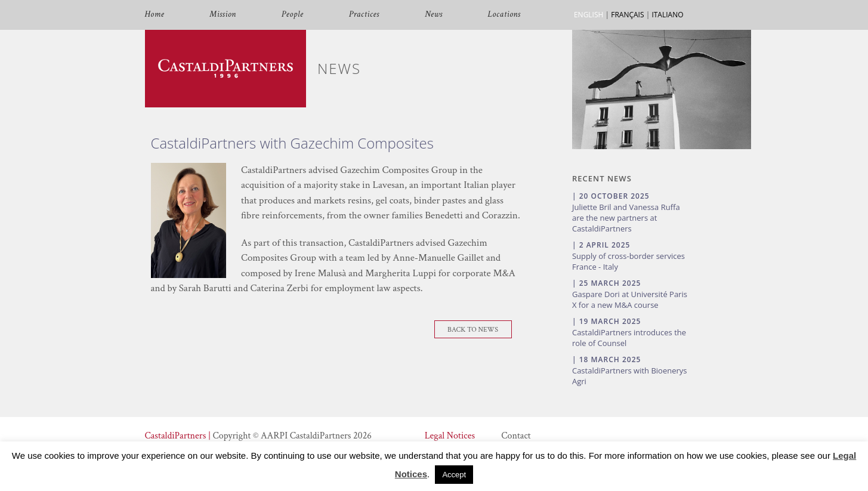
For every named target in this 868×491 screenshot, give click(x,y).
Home (155, 15)
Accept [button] (454, 475)
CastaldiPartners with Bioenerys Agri (630, 376)
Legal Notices (450, 436)
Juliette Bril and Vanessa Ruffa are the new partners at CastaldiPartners (626, 218)
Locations (504, 15)
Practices (364, 15)
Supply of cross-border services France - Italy (628, 261)
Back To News (473, 330)
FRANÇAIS (627, 15)
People (293, 15)
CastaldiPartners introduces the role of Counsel (629, 338)
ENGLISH (589, 15)
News (434, 15)
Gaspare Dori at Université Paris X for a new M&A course (630, 299)
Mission (223, 15)
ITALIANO (667, 15)
